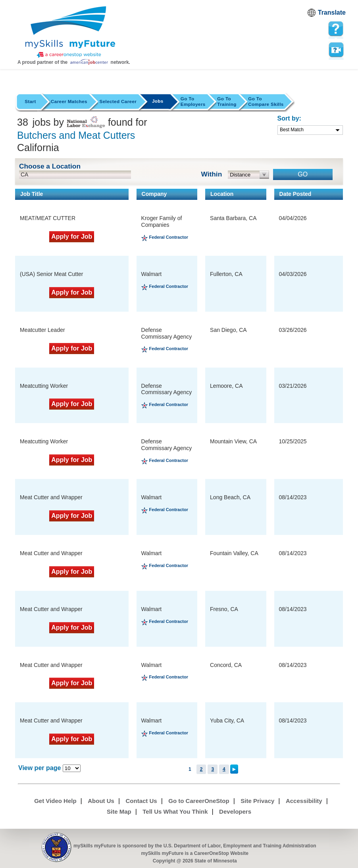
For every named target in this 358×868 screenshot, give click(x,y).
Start (30, 101)
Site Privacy (257, 801)
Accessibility (304, 801)
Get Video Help (55, 801)
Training (227, 101)
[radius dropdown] (249, 175)
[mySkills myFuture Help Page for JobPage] (336, 29)
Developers (235, 811)
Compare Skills (266, 101)
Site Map (119, 811)
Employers (193, 101)
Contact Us (141, 801)
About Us (101, 801)
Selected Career (118, 101)
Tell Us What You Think (175, 811)
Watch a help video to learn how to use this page (336, 50)
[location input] (75, 175)
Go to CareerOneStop (199, 801)
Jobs (158, 101)
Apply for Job (72, 237)
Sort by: (289, 118)
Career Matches (69, 101)
